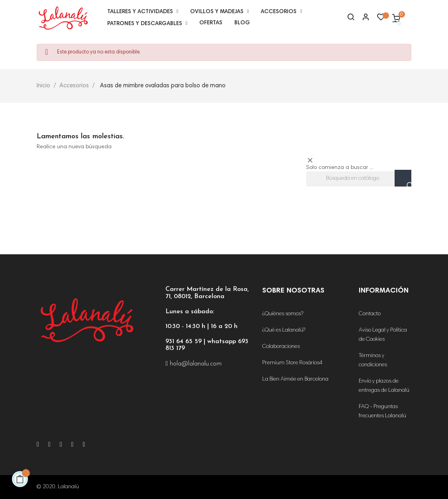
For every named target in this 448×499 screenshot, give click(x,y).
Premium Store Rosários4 (292, 363)
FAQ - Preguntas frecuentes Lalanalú (382, 412)
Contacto (370, 314)
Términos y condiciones (373, 360)
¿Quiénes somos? (283, 314)
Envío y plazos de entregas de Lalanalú (384, 386)
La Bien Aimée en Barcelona (295, 379)
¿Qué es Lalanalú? (284, 330)
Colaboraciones (281, 347)
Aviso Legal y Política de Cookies (383, 335)
